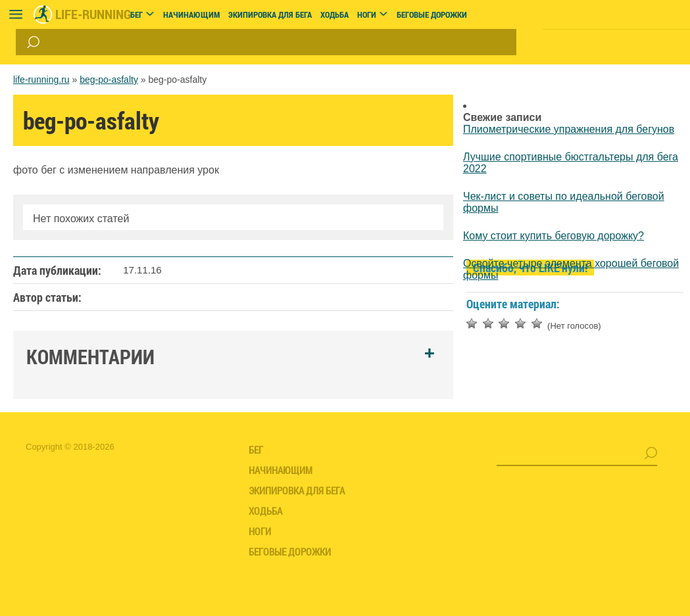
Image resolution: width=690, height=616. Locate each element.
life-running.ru (41, 80)
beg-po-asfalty (109, 80)
